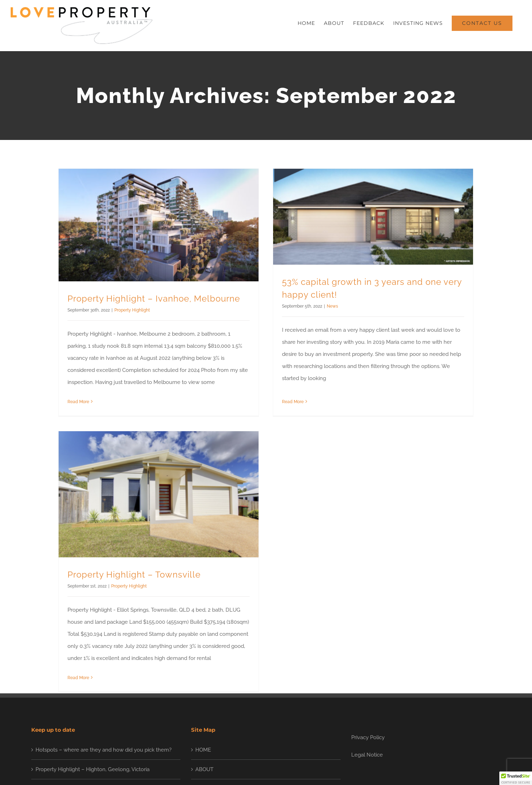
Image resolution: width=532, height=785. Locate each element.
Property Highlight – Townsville (156, 555)
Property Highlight (132, 310)
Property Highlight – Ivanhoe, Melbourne (154, 299)
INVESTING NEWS (218, 739)
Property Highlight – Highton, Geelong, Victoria (93, 700)
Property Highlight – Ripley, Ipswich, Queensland (95, 720)
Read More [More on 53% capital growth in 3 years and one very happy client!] (288, 398)
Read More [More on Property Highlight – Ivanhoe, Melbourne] (78, 402)
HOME (203, 680)
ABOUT (204, 700)
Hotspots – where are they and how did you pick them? (104, 680)
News (327, 306)
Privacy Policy (368, 668)
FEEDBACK (209, 720)
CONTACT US (212, 759)
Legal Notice (367, 685)
